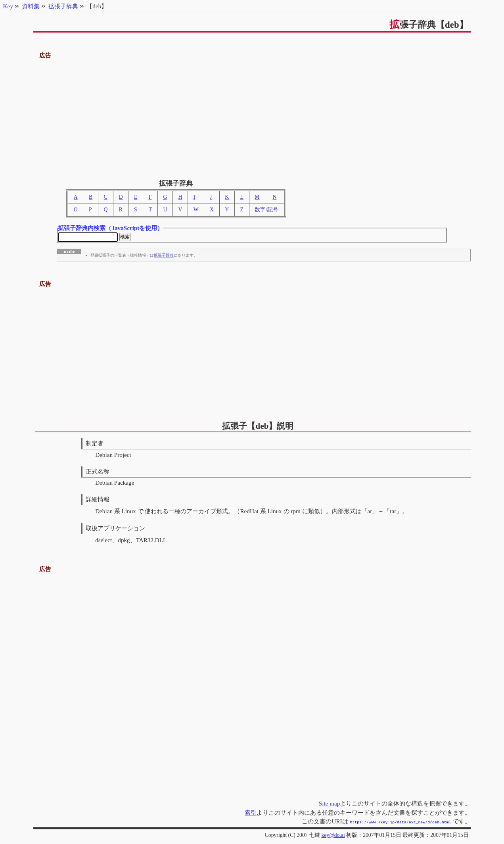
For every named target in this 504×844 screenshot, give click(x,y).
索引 (251, 813)
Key (8, 6)
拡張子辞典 (164, 257)
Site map (330, 804)
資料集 (31, 6)
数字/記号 (266, 210)
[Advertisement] (252, 116)
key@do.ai (333, 835)
